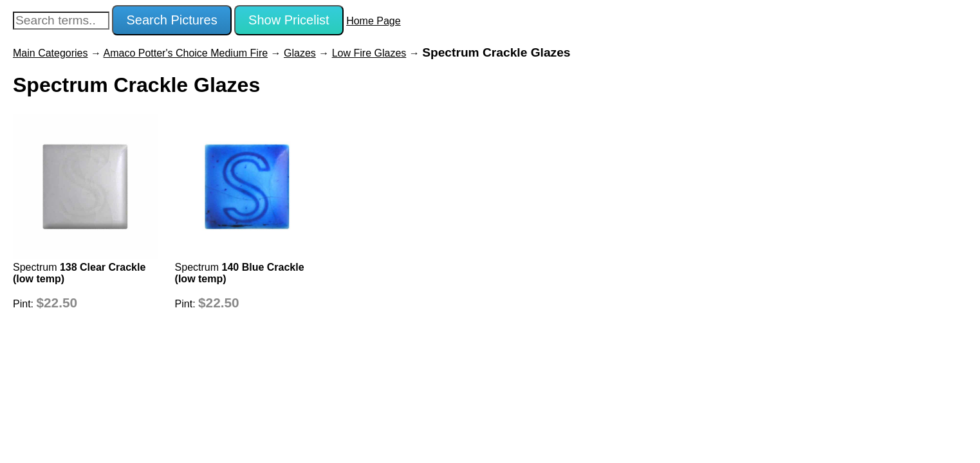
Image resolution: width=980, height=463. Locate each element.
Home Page (374, 21)
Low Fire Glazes (369, 53)
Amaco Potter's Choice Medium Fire (186, 53)
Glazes (300, 53)
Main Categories (51, 53)
